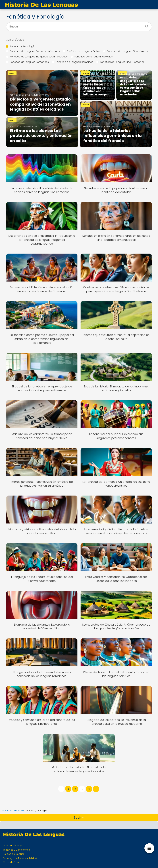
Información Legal (13, 846)
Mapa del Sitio (11, 862)
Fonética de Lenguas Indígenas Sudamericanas (37, 57)
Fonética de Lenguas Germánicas (125, 51)
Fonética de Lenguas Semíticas (73, 62)
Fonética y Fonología (21, 46)
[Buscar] (146, 25)
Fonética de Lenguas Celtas (81, 51)
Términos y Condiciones (16, 850)
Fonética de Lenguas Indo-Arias (92, 57)
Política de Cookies (14, 854)
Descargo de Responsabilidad (20, 858)
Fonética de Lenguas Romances (27, 62)
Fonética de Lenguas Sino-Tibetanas (120, 62)
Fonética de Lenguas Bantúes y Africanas (33, 51)
